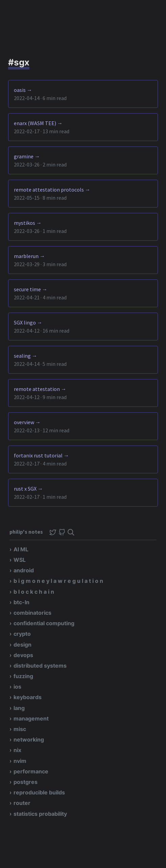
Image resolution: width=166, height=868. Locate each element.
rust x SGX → (28, 489)
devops (23, 655)
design (22, 645)
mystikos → (28, 223)
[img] (71, 532)
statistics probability (40, 814)
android (24, 570)
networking (29, 739)
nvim (20, 761)
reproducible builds (39, 792)
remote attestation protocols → (52, 190)
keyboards (28, 697)
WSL (20, 560)
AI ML (21, 549)
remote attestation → (40, 389)
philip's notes (27, 532)
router (22, 803)
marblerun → (29, 256)
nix (17, 750)
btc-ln (21, 602)
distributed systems (40, 666)
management (31, 718)
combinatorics (32, 613)
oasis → (23, 90)
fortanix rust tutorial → (41, 455)
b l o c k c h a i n (34, 592)
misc (20, 729)
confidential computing (44, 623)
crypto (22, 634)
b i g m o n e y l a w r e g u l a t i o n (58, 581)
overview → (27, 422)
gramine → (27, 156)
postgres (26, 782)
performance (31, 771)
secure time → (31, 289)
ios (17, 687)
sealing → (26, 356)
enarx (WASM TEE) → (38, 123)
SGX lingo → (28, 322)
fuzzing (23, 676)
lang (19, 708)
